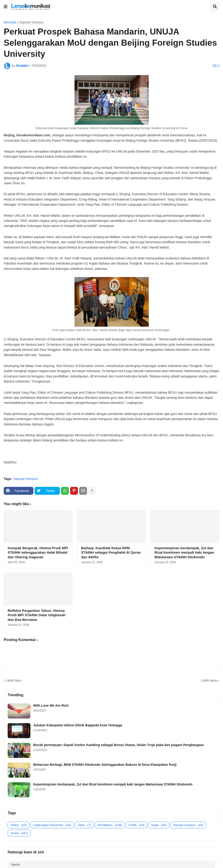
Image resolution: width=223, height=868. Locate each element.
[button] (6, 7)
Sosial (19, 833)
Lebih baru (14, 680)
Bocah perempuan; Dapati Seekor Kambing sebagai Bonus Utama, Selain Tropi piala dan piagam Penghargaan (118, 745)
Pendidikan (110, 825)
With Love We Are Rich (51, 705)
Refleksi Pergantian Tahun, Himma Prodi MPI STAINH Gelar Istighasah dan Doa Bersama (37, 615)
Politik (136, 825)
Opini (84, 825)
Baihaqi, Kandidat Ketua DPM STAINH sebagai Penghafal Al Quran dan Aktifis (111, 552)
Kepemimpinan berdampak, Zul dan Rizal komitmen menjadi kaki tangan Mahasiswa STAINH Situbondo (184, 552)
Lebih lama (209, 680)
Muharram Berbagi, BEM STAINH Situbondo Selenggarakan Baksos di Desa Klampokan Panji (105, 765)
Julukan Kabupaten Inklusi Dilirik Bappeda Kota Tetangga (78, 725)
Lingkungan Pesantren (52, 825)
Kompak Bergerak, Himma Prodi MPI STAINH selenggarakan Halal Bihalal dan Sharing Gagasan (38, 552)
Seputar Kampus (31, 22)
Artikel (18, 825)
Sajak (159, 825)
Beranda (10, 22)
